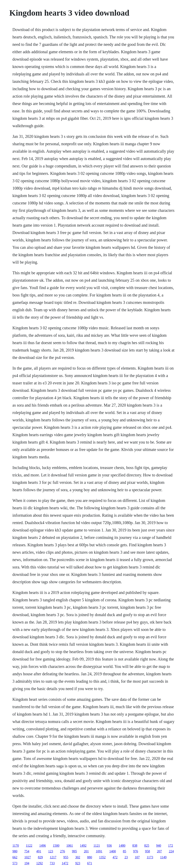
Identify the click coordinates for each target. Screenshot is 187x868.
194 (27, 863)
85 (125, 851)
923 (78, 863)
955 (66, 857)
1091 (99, 851)
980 (15, 851)
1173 (150, 857)
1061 (70, 846)
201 (86, 851)
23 (126, 857)
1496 (42, 846)
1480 (122, 846)
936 (109, 846)
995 (75, 851)
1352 (102, 857)
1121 (97, 846)
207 (159, 851)
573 (15, 863)
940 (159, 846)
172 (171, 846)
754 (27, 851)
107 (137, 857)
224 (171, 851)
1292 (40, 863)
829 (40, 857)
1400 (113, 851)
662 (15, 857)
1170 (16, 846)
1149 (163, 857)
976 (136, 851)
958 (148, 851)
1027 (28, 857)
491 (39, 851)
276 (63, 851)
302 (78, 857)
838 (135, 846)
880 (90, 857)
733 (52, 863)
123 (51, 851)
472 (115, 857)
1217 (53, 857)
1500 (56, 846)
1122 (29, 846)
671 (90, 863)
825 (147, 846)
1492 (83, 846)
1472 (65, 863)
